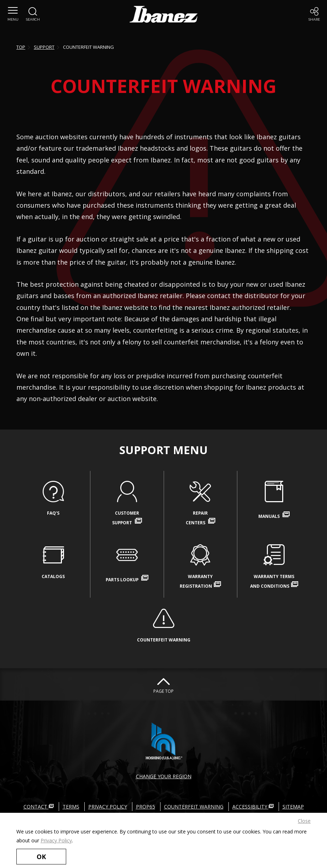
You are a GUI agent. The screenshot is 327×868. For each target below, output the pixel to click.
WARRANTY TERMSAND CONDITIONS (274, 566)
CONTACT (39, 807)
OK (41, 857)
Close (304, 821)
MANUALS (274, 499)
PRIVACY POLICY (108, 807)
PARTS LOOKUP (127, 563)
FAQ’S (53, 497)
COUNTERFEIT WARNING (164, 624)
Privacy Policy (56, 840)
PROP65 (146, 807)
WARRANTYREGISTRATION (201, 566)
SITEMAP (293, 807)
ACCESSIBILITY (253, 807)
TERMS (71, 807)
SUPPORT (44, 47)
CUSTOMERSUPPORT (127, 503)
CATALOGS (53, 560)
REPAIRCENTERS (201, 503)
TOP (21, 47)
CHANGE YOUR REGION (164, 776)
